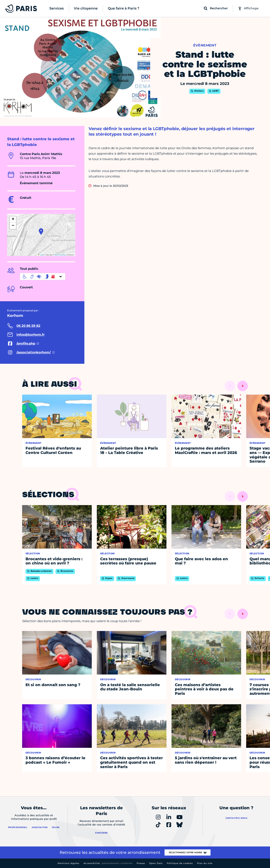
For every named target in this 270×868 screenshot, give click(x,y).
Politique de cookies (180, 863)
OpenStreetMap (60, 255)
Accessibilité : (108, 863)
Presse (141, 863)
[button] (41, 232)
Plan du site (205, 863)
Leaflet (41, 255)
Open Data (156, 863)
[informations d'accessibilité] (43, 277)
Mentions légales (68, 863)
